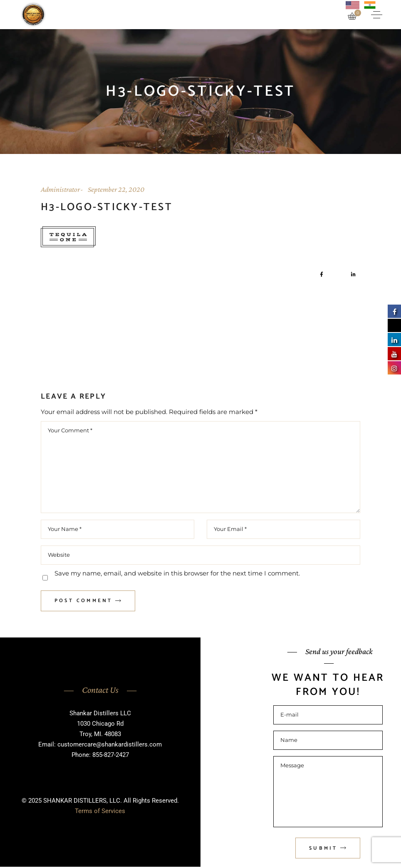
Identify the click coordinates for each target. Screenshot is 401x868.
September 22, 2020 (116, 189)
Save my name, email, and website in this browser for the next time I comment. (177, 573)
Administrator (60, 189)
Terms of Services (100, 811)
